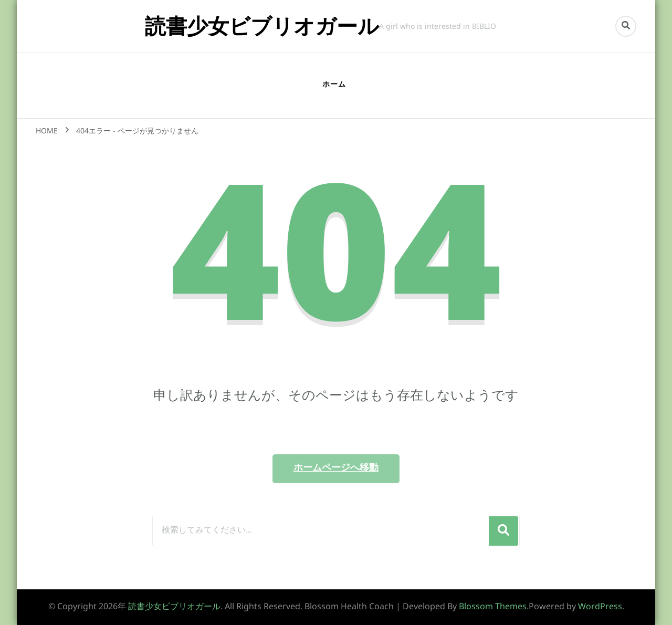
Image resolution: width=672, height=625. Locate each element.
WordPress (600, 607)
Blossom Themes (493, 607)
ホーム (334, 85)
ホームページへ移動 (336, 468)
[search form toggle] (626, 26)
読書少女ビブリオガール (262, 26)
